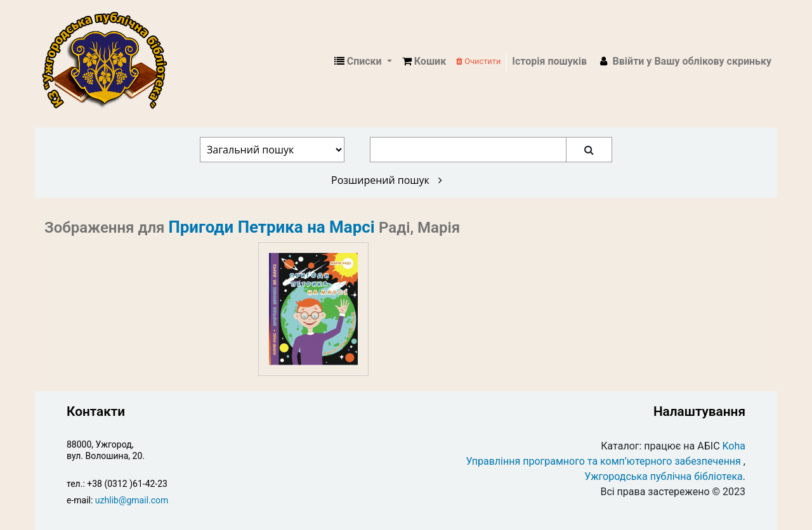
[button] (424, 61)
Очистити (478, 61)
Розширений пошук (387, 180)
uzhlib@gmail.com (132, 500)
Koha (734, 446)
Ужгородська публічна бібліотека (664, 476)
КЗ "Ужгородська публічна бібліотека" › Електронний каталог (110, 61)
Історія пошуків (549, 61)
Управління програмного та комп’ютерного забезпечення (604, 461)
